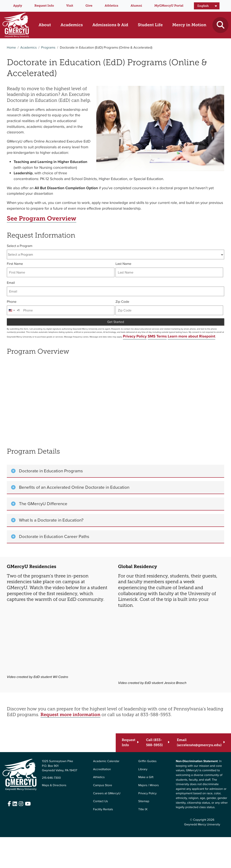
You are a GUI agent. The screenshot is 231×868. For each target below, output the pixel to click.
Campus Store (103, 785)
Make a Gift (146, 777)
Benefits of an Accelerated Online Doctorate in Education (74, 487)
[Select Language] (207, 6)
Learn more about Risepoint (191, 336)
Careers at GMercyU (107, 793)
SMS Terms (157, 336)
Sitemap (144, 801)
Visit (70, 6)
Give (89, 6)
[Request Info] (130, 743)
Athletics (111, 6)
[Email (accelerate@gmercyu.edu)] (201, 743)
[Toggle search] (220, 25)
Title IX (143, 809)
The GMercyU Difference (43, 504)
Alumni (136, 6)
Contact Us (101, 801)
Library (143, 769)
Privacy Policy (135, 336)
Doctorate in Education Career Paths (54, 536)
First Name (15, 264)
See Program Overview (42, 219)
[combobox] (115, 254)
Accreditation (102, 769)
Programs (48, 48)
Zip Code (122, 302)
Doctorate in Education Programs (51, 471)
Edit (5, 813)
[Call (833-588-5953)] (158, 743)
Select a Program (20, 246)
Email (11, 283)
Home (11, 48)
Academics (28, 48)
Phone (12, 302)
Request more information (71, 715)
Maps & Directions (54, 785)
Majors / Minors (149, 785)
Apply (18, 6)
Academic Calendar (106, 761)
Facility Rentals (103, 809)
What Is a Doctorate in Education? (51, 520)
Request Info (44, 6)
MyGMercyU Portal (169, 6)
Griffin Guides (147, 761)
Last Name (123, 264)
